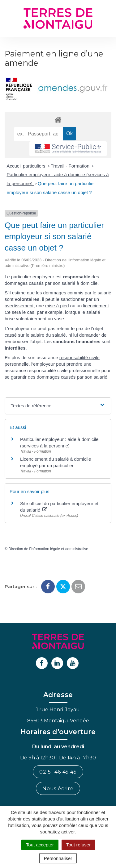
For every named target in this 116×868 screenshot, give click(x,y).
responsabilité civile (79, 357)
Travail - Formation (71, 166)
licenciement (96, 306)
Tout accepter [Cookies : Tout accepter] (40, 845)
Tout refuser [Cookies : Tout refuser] (78, 845)
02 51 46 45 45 (58, 772)
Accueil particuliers (27, 166)
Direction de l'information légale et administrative (48, 549)
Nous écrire (58, 789)
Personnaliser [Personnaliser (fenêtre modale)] (58, 858)
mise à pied (57, 306)
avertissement (19, 306)
